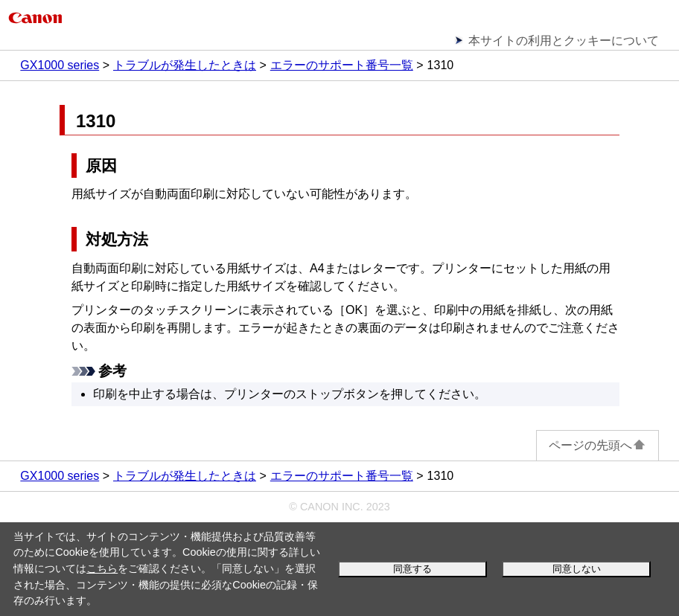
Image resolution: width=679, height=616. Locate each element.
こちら (102, 568)
